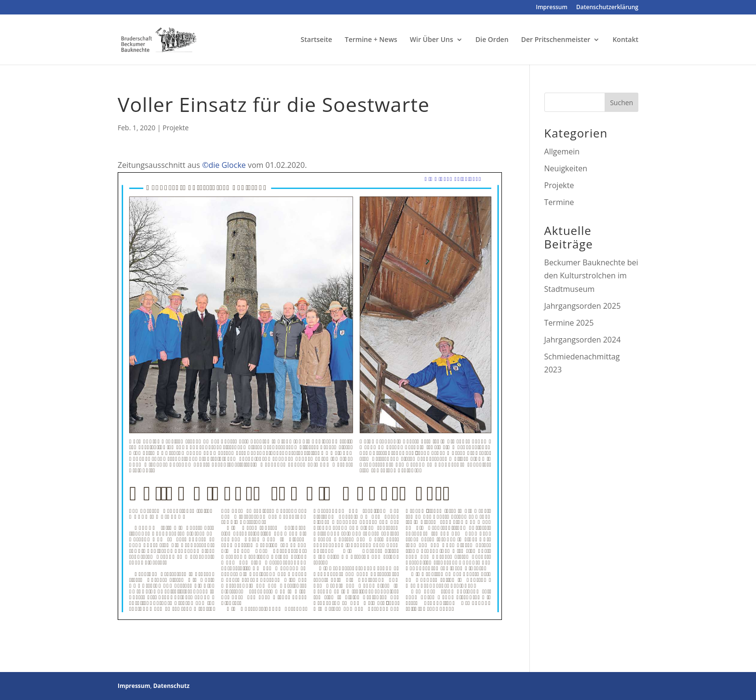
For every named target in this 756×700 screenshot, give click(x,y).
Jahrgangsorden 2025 (583, 306)
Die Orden (492, 40)
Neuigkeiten (566, 168)
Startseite (317, 40)
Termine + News (371, 40)
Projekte (175, 128)
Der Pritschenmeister (556, 40)
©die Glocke (224, 165)
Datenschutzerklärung (607, 8)
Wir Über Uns (432, 40)
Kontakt (625, 40)
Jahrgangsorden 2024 (583, 340)
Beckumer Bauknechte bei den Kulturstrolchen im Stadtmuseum (591, 275)
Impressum (552, 8)
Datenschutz (171, 686)
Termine (559, 202)
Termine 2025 (569, 323)
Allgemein (562, 151)
